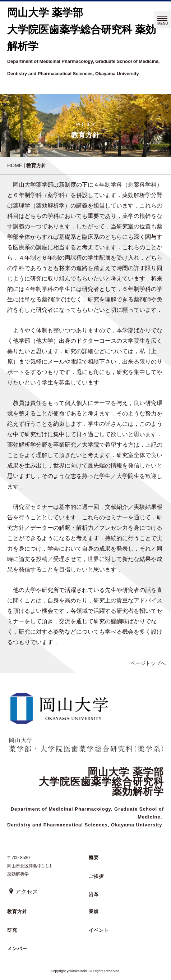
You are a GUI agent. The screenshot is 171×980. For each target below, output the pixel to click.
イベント (99, 930)
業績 (94, 911)
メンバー (17, 949)
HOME (15, 165)
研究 (12, 930)
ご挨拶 (96, 876)
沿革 (94, 895)
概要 (94, 858)
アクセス (23, 892)
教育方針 (17, 911)
